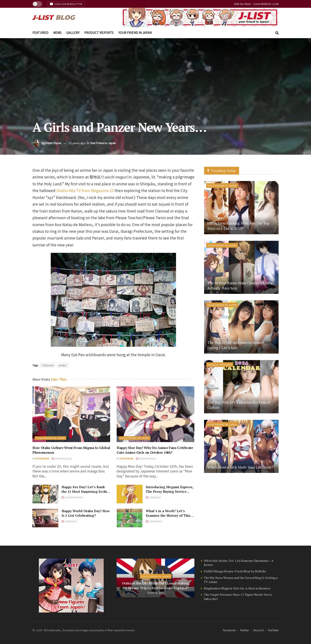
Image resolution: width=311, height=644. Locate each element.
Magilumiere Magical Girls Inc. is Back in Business (237, 588)
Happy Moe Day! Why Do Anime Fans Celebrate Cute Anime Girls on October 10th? (155, 450)
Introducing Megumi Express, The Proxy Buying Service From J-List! (170, 491)
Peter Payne (53, 143)
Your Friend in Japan (135, 33)
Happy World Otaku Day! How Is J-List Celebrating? (86, 513)
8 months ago (146, 458)
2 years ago (154, 521)
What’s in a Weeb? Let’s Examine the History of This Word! (168, 515)
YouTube (273, 630)
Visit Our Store (242, 4)
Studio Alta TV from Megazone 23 (85, 190)
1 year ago (153, 497)
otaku (63, 365)
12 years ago (77, 143)
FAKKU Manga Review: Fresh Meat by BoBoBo (235, 571)
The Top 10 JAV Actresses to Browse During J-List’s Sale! (236, 345)
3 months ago (62, 458)
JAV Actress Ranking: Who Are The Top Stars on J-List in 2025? (238, 226)
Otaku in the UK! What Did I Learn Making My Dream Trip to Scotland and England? (155, 586)
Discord (258, 630)
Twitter (244, 630)
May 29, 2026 (155, 593)
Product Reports (99, 33)
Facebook (229, 630)
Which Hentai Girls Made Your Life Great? (240, 467)
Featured (40, 33)
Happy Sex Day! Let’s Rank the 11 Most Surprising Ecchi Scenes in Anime (84, 491)
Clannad (48, 365)
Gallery (73, 33)
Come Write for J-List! (266, 4)
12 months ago (72, 497)
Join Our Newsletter (66, 4)
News (57, 33)
